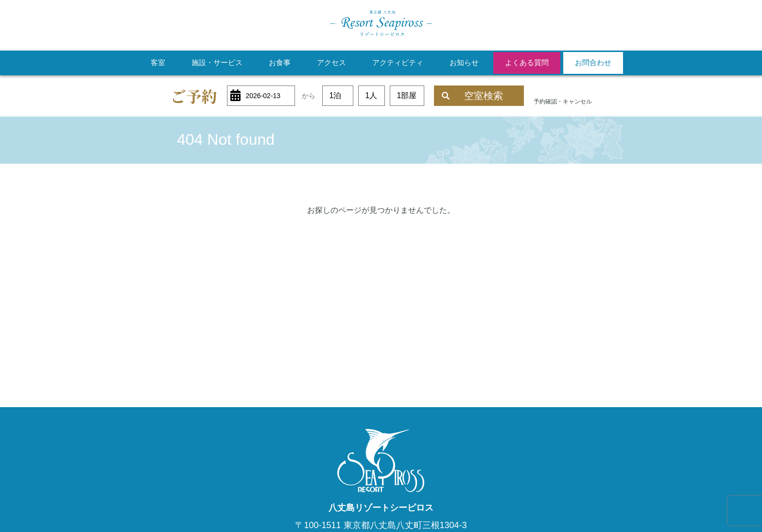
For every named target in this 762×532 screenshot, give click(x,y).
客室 (158, 62)
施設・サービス (217, 62)
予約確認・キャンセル (563, 102)
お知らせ (464, 62)
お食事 (280, 62)
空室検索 (472, 96)
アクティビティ (398, 62)
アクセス (331, 62)
